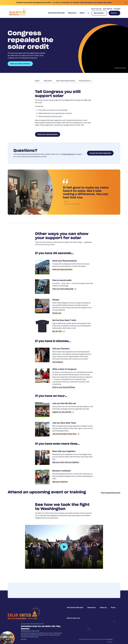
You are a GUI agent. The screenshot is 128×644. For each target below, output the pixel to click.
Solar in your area (96, 9)
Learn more (24, 639)
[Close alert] (126, 3)
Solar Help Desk (108, 9)
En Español (117, 9)
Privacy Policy (110, 639)
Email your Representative (48, 135)
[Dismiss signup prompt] (114, 622)
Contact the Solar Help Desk (100, 153)
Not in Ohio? (110, 642)
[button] (88, 13)
